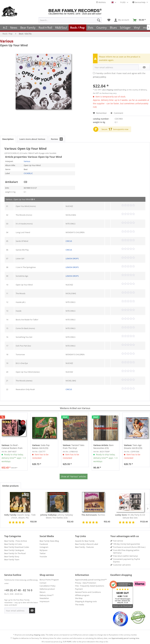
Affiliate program (82, 595)
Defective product (47, 589)
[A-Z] (5, 28)
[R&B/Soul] (61, 28)
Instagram (44, 547)
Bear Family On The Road (15, 553)
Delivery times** (47, 595)
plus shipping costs (110, 90)
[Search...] (70, 20)
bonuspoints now (121, 129)
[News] (14, 28)
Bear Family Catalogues (14, 550)
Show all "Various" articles (74, 476)
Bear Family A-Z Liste (13, 544)
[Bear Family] (28, 28)
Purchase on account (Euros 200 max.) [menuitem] (129, 547)
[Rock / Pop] (77, 28)
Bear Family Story (12, 556)
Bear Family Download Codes (17, 547)
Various (7, 41)
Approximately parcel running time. (126, 638)
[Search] (99, 20)
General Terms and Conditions (88, 592)
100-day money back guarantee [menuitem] (126, 544)
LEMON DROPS (72, 259)
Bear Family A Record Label (87, 544)
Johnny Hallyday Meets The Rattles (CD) (57, 516)
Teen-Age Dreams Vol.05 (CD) (133, 447)
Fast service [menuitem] (118, 541)
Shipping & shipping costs (86, 601)
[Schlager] (125, 28)
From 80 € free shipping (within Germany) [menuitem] (126, 551)
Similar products (10, 486)
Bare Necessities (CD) (103, 447)
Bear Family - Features (84, 547)
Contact (43, 583)
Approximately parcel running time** (91, 580)
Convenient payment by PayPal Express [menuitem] (126, 560)
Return (43, 592)
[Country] (102, 28)
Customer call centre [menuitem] (122, 565)
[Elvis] (91, 28)
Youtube (43, 556)
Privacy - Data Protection (86, 583)
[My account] (122, 20)
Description (8, 139)
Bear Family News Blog (49, 541)
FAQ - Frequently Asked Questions (90, 586)
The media (80, 605)
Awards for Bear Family (85, 541)
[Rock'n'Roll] (45, 28)
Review (57, 139)
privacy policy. (100, 77)
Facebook (44, 544)
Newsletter (44, 598)
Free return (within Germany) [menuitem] (125, 556)
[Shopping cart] (140, 20)
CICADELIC (28, 173)
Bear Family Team (12, 559)
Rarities (93, 515)
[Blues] (113, 28)
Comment (117, 113)
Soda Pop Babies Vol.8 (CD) (41, 447)
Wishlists (101, 2)
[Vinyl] (137, 28)
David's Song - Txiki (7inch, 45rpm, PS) (20, 516)
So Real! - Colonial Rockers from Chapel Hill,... (12, 447)
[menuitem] (70, 20)
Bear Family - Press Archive (16, 541)
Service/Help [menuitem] (139, 2)
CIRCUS (69, 241)
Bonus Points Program (49, 580)
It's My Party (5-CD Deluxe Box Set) (130, 516)
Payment (79, 589)
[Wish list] (109, 20)
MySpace (43, 550)
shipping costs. (39, 635)
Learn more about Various (32, 139)
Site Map (79, 598)
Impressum (44, 601)
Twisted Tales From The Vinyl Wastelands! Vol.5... (74, 447)
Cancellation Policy (48, 586)
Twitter (43, 553)
